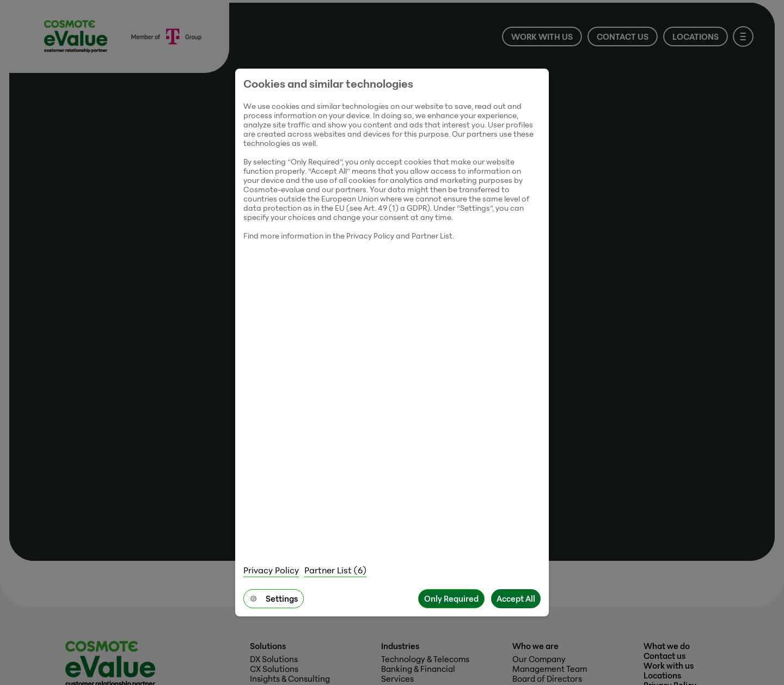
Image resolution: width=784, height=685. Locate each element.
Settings (274, 598)
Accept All (516, 598)
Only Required (451, 598)
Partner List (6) (335, 570)
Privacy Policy (271, 570)
